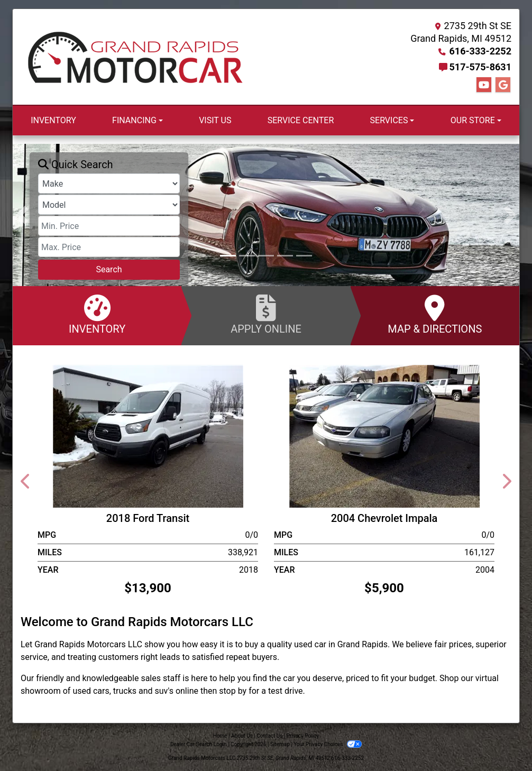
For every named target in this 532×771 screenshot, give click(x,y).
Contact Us (269, 736)
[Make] (109, 183)
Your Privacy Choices (328, 744)
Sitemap (280, 744)
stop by (233, 691)
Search (109, 269)
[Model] (109, 205)
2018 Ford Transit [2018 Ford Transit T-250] (148, 518)
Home (220, 736)
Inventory (97, 315)
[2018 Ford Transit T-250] (148, 435)
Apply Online (266, 315)
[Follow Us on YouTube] (484, 85)
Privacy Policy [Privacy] (303, 736)
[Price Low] (109, 226)
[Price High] (109, 247)
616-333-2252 (480, 51)
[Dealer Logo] (135, 57)
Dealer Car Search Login (199, 744)
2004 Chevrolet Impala (384, 518)
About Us (242, 736)
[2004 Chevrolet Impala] (384, 435)
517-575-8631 (480, 67)
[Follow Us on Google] (503, 85)
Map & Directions (435, 315)
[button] (22, 215)
